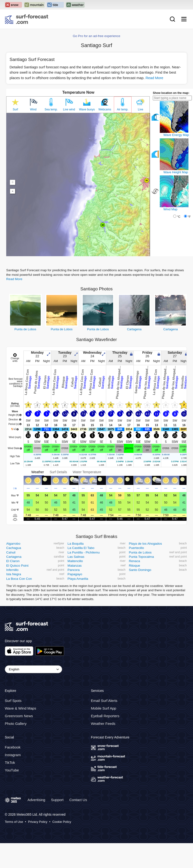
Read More (154, 78)
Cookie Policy (62, 822)
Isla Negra (14, 574)
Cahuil (11, 552)
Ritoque (135, 566)
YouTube (12, 770)
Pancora (74, 570)
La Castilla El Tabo (81, 548)
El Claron (13, 561)
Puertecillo (136, 548)
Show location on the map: (171, 93)
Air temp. (123, 109)
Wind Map (170, 209)
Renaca (135, 561)
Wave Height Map (176, 172)
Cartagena (134, 329)
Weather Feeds (103, 724)
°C (179, 217)
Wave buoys (87, 109)
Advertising (36, 800)
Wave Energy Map (176, 135)
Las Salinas (76, 557)
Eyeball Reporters (105, 716)
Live (141, 109)
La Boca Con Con (19, 579)
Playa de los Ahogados (145, 544)
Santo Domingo (140, 570)
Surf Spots (13, 701)
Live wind (69, 109)
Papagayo (75, 574)
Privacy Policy (38, 822)
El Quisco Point (17, 566)
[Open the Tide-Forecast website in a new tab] (55, 5)
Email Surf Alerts (104, 701)
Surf (15, 109)
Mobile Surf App (104, 708)
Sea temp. (51, 109)
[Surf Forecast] (27, 19)
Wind (33, 109)
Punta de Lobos (25, 329)
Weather (38, 472)
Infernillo (12, 570)
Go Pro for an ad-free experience (96, 36)
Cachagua (14, 548)
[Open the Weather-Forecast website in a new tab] (75, 5)
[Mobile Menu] (184, 19)
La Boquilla (75, 544)
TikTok (10, 762)
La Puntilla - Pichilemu (84, 552)
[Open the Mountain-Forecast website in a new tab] (34, 5)
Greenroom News (19, 716)
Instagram (13, 755)
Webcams (105, 109)
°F (189, 217)
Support (57, 800)
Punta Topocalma (141, 557)
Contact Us (78, 800)
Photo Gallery (16, 724)
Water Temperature (87, 472)
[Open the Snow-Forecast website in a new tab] (13, 5)
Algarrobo (13, 544)
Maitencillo (75, 561)
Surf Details (58, 472)
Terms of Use (14, 822)
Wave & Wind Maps (20, 708)
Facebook (13, 747)
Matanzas (74, 566)
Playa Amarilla (78, 579)
